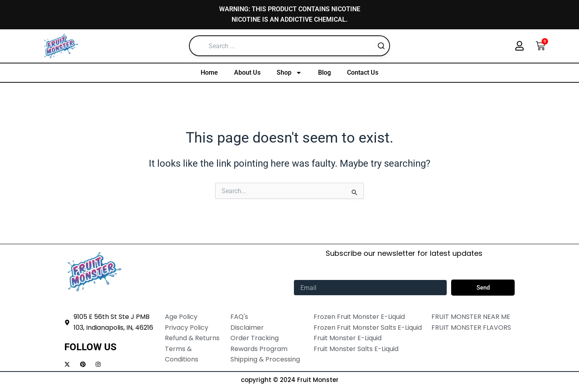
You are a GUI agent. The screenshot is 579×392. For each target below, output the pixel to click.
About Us (247, 72)
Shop (289, 73)
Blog (324, 72)
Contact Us (363, 72)
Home (209, 72)
